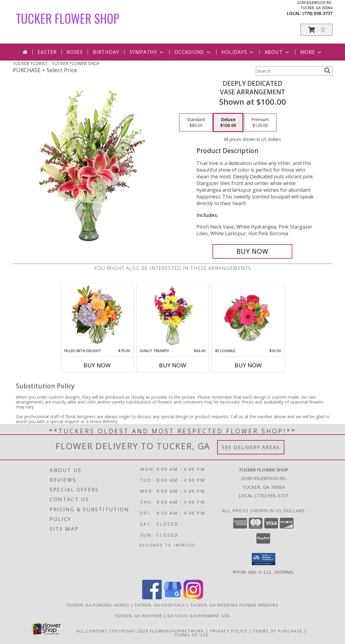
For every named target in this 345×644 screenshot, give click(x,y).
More (311, 52)
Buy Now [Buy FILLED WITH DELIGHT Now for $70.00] (97, 365)
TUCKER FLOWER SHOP (68, 18)
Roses (75, 52)
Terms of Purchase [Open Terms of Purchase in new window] (278, 631)
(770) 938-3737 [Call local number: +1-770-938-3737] (317, 13)
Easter (47, 52)
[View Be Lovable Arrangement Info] (248, 316)
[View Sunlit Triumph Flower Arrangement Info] (172, 316)
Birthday (106, 52)
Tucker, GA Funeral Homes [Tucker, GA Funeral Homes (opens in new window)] (98, 605)
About (277, 52)
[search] (327, 71)
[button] (316, 30)
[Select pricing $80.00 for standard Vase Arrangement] (196, 123)
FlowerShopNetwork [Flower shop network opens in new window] (177, 631)
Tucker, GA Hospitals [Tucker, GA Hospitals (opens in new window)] (160, 605)
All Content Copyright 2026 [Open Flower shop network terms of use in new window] (112, 631)
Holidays (238, 52)
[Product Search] (289, 71)
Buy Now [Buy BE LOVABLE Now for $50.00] (248, 365)
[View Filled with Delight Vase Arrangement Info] (97, 316)
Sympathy (147, 52)
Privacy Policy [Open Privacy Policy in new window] (229, 631)
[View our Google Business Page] (173, 597)
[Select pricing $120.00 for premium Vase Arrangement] (260, 123)
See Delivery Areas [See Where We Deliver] (251, 447)
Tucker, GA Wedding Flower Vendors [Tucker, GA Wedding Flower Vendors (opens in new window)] (234, 605)
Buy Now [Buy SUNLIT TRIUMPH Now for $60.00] (173, 365)
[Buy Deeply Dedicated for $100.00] (253, 251)
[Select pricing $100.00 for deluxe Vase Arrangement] (228, 123)
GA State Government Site (199, 615)
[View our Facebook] (152, 597)
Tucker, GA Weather (138, 615)
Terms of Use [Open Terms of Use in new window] (192, 635)
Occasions (193, 52)
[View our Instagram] (193, 597)
